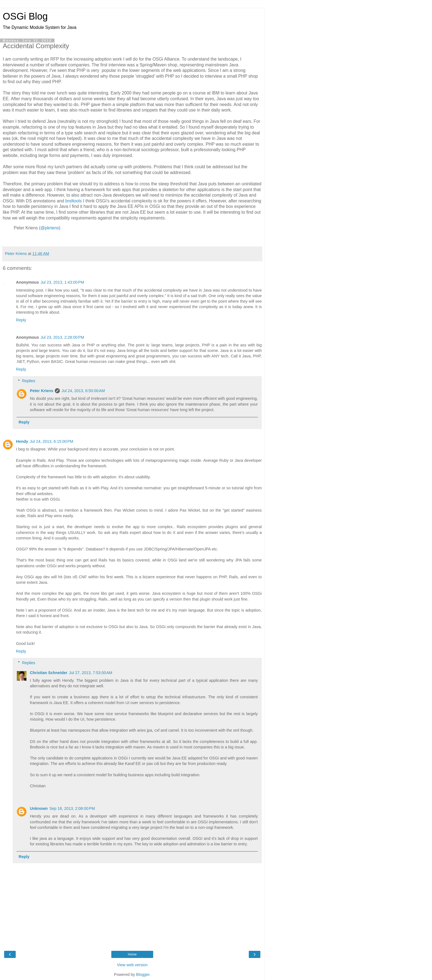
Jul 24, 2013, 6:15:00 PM (52, 441)
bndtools (74, 201)
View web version (132, 965)
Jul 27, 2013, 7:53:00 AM (91, 673)
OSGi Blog (25, 16)
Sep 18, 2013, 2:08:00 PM (72, 808)
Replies (29, 381)
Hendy (22, 441)
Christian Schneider (48, 673)
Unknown (39, 808)
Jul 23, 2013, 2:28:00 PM (62, 337)
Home (132, 954)
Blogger (143, 974)
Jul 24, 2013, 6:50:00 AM (83, 391)
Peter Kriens (41, 391)
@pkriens (50, 228)
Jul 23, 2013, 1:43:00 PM (62, 282)
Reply (21, 320)
